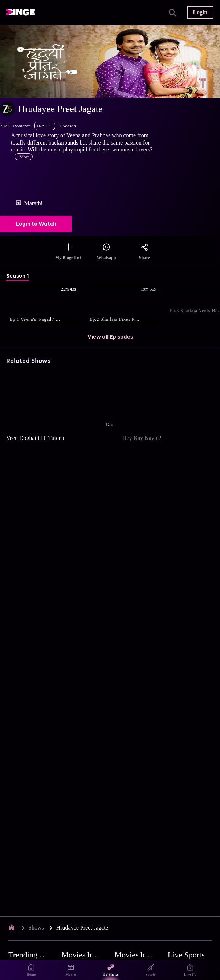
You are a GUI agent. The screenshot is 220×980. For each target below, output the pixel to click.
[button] (46, 306)
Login (200, 12)
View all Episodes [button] (110, 337)
